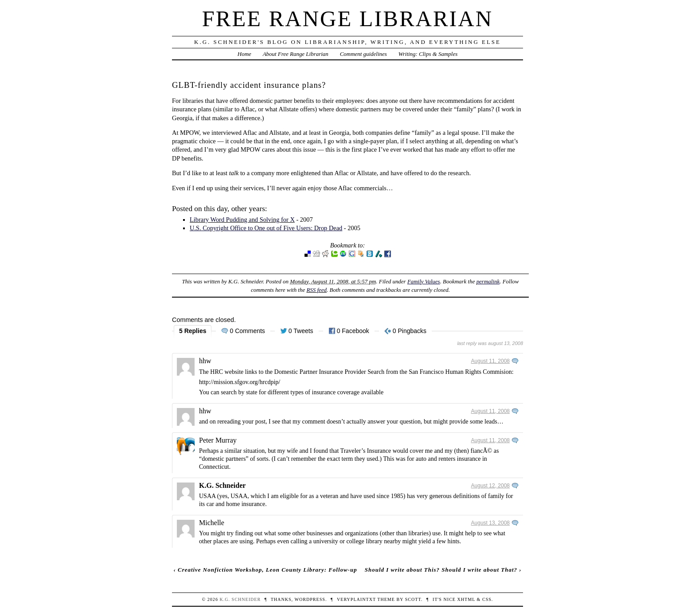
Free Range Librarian (347, 19)
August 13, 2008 (490, 523)
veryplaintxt (356, 599)
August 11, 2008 (490, 361)
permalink (488, 281)
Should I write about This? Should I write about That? (441, 570)
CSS (487, 599)
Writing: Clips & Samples (428, 54)
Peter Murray (218, 440)
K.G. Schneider (222, 485)
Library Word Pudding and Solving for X (242, 220)
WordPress (310, 599)
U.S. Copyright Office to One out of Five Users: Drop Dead (266, 228)
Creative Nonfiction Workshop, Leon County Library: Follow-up (267, 570)
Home (244, 54)
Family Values (424, 281)
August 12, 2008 (490, 486)
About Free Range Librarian (296, 54)
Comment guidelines (363, 54)
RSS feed (316, 290)
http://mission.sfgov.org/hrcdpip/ (240, 382)
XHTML (466, 599)
